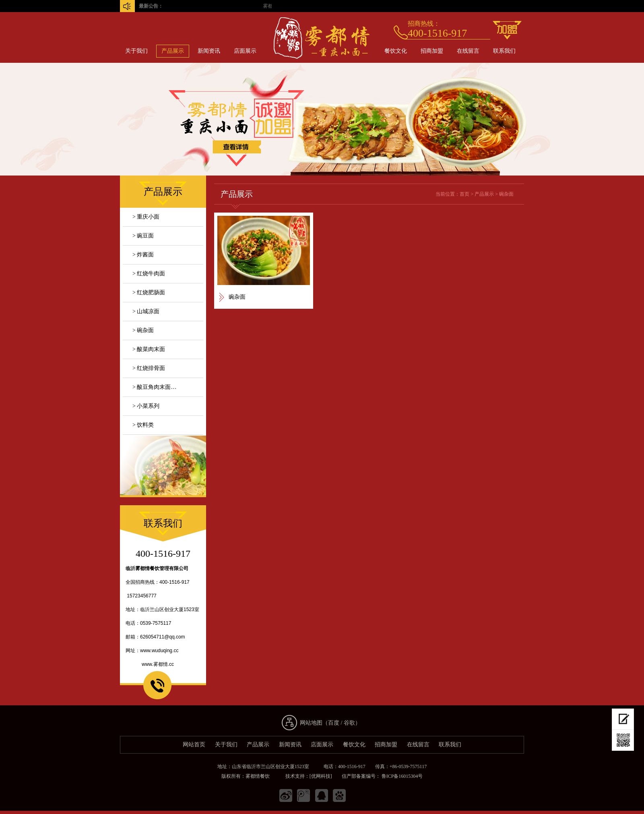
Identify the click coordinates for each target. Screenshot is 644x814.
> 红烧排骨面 (149, 368)
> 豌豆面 (143, 236)
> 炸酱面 (143, 255)
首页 (464, 194)
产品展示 (173, 51)
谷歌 (349, 723)
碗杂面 (506, 194)
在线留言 (468, 51)
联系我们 (504, 51)
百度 (334, 723)
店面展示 (245, 51)
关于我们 (136, 51)
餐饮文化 (396, 51)
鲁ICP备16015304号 (402, 776)
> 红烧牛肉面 (149, 274)
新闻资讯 (209, 51)
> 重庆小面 (146, 217)
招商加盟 (432, 51)
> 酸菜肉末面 (149, 349)
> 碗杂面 (143, 330)
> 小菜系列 (146, 406)
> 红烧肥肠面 (149, 292)
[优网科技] (321, 776)
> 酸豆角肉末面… (154, 387)
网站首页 (194, 745)
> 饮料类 (143, 425)
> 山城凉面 (146, 311)
